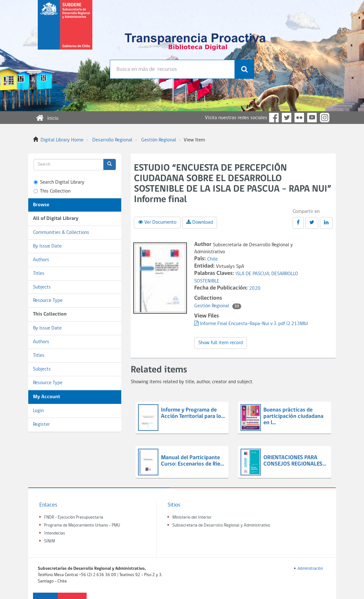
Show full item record (221, 343)
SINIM (50, 541)
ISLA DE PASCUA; (253, 274)
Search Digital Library (59, 182)
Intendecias (55, 533)
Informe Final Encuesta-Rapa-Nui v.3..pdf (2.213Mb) (251, 324)
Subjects (42, 287)
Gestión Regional (159, 140)
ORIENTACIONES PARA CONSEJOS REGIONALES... (295, 461)
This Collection (52, 191)
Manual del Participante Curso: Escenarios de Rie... (192, 461)
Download (200, 222)
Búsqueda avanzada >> (133, 86)
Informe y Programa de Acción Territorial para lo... (193, 413)
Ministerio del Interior (192, 517)
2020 (255, 289)
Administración (310, 569)
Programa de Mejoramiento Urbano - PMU (82, 525)
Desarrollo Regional (112, 140)
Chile (212, 259)
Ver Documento (157, 222)
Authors (41, 260)
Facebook (274, 118)
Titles (39, 274)
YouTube (312, 118)
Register (41, 425)
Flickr (299, 118)
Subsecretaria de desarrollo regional (65, 30)
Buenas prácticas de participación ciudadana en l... (293, 416)
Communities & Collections (61, 233)
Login (38, 411)
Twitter (287, 118)
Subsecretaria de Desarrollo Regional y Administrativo (221, 525)
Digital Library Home (62, 140)
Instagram (325, 118)
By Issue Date (47, 246)
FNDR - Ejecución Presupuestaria (74, 517)
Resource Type (48, 301)
